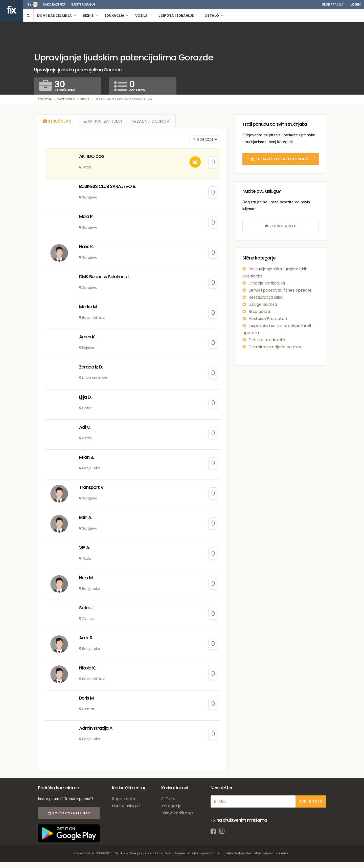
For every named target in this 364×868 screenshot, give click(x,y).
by (29, 4)
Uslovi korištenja (177, 815)
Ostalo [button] (214, 16)
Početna (45, 99)
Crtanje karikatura (267, 283)
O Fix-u (168, 801)
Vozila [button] (143, 16)
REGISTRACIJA (281, 226)
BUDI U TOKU (311, 803)
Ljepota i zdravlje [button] (178, 16)
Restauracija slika (266, 297)
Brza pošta (259, 311)
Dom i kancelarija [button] (56, 16)
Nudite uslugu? (83, 4)
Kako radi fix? (54, 4)
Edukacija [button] (116, 16)
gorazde (204, 141)
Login (356, 4)
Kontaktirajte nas (68, 815)
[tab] (58, 122)
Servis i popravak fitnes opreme (280, 290)
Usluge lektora (263, 304)
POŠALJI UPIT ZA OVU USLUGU (281, 159)
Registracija (333, 4)
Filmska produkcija (267, 340)
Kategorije (66, 99)
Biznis (85, 99)
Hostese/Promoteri (268, 319)
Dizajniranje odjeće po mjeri (276, 347)
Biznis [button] (90, 16)
